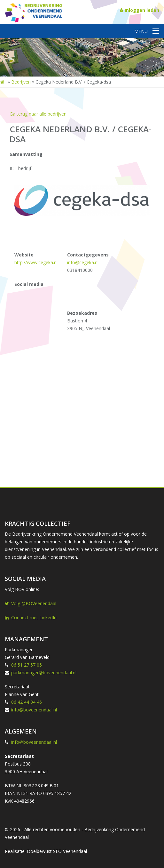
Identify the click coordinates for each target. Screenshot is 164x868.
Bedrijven (21, 82)
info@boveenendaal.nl (34, 710)
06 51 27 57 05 (27, 665)
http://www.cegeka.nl (36, 262)
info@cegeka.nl (83, 262)
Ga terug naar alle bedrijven (38, 114)
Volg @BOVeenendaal (31, 603)
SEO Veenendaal (70, 851)
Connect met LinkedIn (31, 617)
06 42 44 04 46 (27, 702)
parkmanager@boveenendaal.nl (44, 673)
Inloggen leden (140, 10)
